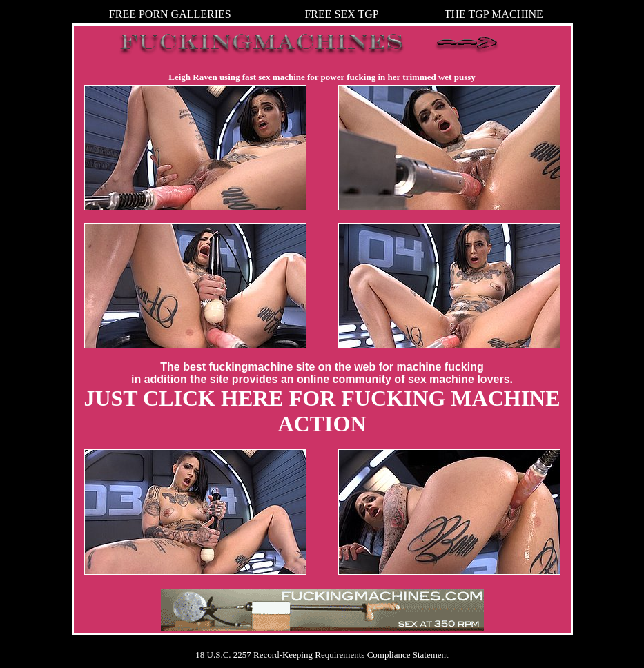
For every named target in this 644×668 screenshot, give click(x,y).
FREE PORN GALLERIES (170, 14)
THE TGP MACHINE (494, 14)
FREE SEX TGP (341, 14)
